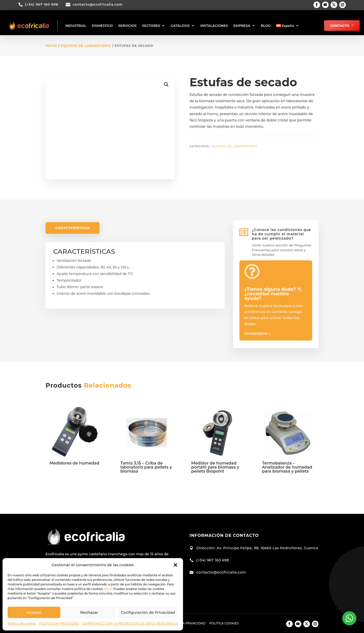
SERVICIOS (127, 26)
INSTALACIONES (214, 26)
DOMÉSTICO (102, 26)
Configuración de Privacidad (148, 612)
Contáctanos (257, 333)
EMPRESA (242, 26)
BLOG (266, 26)
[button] (175, 565)
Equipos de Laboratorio (86, 46)
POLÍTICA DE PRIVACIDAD (59, 624)
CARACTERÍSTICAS (73, 228)
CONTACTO (340, 26)
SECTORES (151, 26)
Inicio (51, 46)
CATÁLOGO (180, 26)
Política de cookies (22, 624)
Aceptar (34, 612)
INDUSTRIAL (76, 26)
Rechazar (89, 612)
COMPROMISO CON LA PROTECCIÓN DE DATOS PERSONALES (130, 624)
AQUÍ (108, 589)
